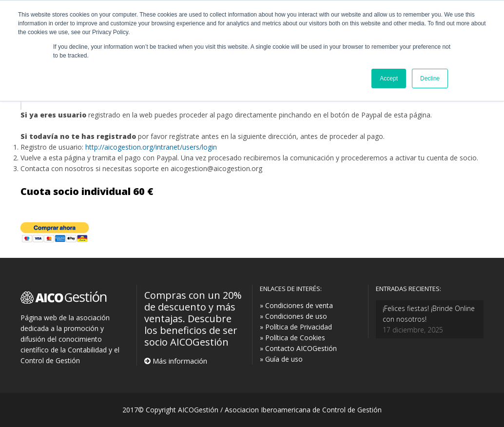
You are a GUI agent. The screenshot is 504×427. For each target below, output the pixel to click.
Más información (179, 361)
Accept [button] (389, 78)
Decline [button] (430, 78)
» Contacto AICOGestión (298, 348)
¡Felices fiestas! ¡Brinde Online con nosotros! (429, 314)
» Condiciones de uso (293, 316)
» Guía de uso (281, 359)
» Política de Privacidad (296, 327)
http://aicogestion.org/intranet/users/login (151, 147)
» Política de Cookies (292, 338)
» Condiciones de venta (296, 305)
